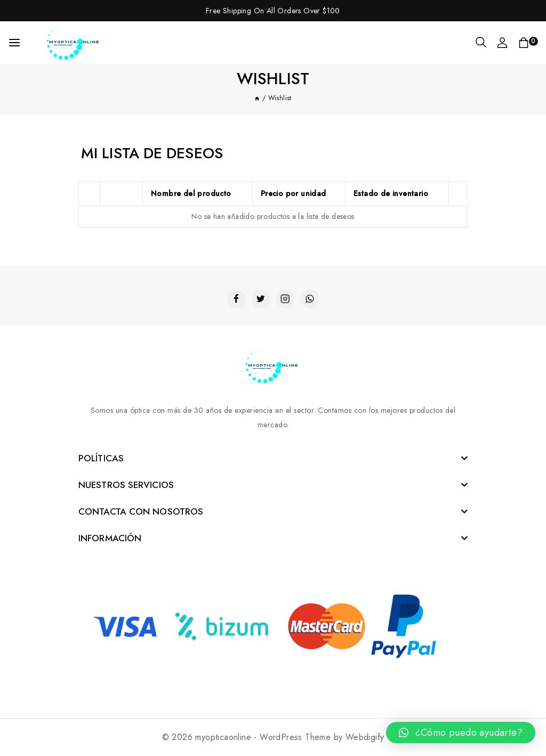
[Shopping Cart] (528, 43)
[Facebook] (236, 299)
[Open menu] (14, 43)
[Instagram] (286, 299)
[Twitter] (261, 299)
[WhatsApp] (310, 299)
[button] (461, 733)
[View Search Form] (481, 43)
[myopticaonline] (74, 43)
